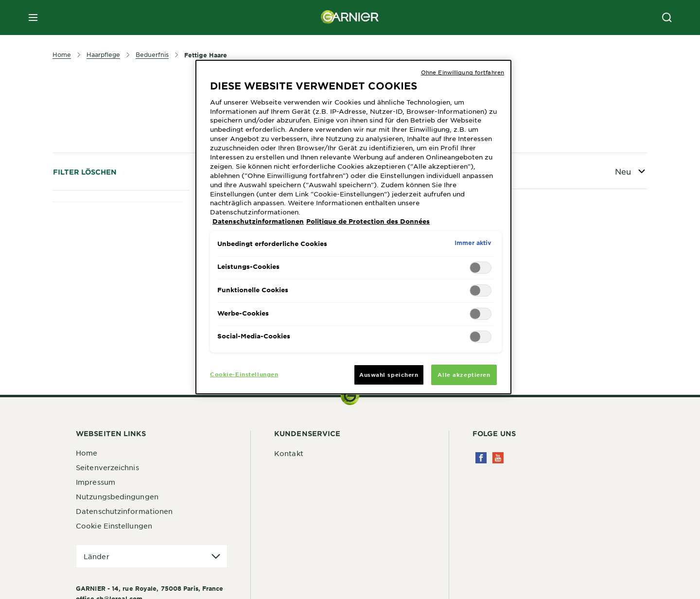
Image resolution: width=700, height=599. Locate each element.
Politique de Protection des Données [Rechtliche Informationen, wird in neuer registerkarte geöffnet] (368, 221)
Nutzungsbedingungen (117, 496)
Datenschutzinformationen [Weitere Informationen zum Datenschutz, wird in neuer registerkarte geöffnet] (258, 221)
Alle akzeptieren (464, 374)
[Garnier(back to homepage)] (350, 18)
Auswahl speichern (389, 374)
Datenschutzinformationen (124, 511)
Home (87, 453)
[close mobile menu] (33, 18)
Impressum (96, 482)
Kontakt (289, 453)
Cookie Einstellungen (114, 526)
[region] (353, 227)
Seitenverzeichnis (107, 467)
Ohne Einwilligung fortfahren (463, 72)
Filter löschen (85, 172)
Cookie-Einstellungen (244, 374)
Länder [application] (96, 556)
